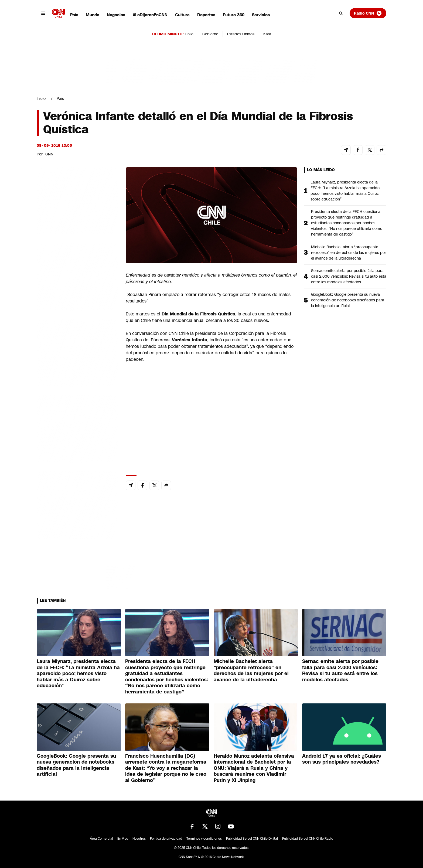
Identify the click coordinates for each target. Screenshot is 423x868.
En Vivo (123, 839)
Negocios (116, 15)
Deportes (206, 15)
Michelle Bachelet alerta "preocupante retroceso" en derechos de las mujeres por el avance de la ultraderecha (349, 253)
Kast (267, 34)
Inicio (41, 98)
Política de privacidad (166, 839)
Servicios (261, 15)
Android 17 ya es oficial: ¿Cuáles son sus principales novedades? (342, 759)
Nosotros (139, 839)
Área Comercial (101, 839)
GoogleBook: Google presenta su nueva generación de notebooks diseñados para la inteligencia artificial (348, 300)
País (74, 15)
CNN (49, 154)
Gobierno (210, 34)
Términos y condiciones (204, 839)
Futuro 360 (234, 15)
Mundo (93, 15)
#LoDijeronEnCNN (150, 15)
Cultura (182, 15)
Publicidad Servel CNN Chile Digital (252, 839)
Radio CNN (368, 13)
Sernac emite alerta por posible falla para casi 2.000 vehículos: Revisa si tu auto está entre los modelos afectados (349, 276)
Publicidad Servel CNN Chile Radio (308, 839)
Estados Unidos (241, 34)
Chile (189, 34)
